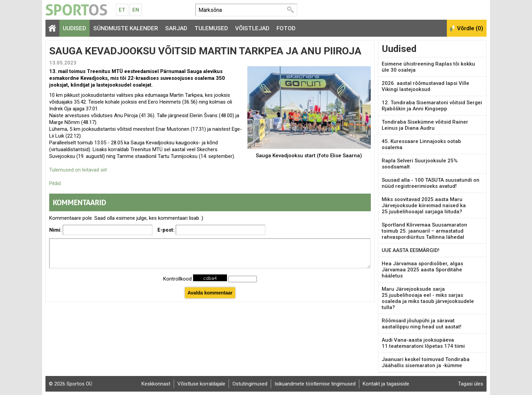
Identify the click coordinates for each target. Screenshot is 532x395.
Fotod (286, 28)
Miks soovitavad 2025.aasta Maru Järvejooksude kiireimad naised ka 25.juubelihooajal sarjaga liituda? (424, 205)
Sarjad (176, 28)
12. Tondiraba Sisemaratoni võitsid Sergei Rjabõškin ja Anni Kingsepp (432, 106)
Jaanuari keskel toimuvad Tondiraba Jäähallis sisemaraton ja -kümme (426, 362)
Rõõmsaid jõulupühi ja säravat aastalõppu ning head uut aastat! (422, 324)
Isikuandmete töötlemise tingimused (315, 384)
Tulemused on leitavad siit (78, 170)
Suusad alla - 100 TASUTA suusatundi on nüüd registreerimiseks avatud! (431, 183)
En (136, 10)
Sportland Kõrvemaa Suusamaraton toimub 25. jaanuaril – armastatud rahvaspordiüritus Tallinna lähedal (424, 231)
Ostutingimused (250, 384)
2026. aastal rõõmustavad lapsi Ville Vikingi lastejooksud (425, 86)
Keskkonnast (156, 384)
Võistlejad (252, 28)
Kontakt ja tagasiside (386, 384)
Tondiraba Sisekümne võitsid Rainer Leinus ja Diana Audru (425, 125)
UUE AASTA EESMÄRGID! (411, 250)
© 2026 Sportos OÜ (71, 384)
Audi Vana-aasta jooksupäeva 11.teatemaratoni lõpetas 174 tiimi (423, 343)
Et (122, 10)
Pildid (55, 183)
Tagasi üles (471, 384)
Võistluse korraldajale (201, 384)
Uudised (74, 28)
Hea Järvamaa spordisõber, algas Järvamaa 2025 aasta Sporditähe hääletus (422, 270)
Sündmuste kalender (126, 28)
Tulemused (211, 28)
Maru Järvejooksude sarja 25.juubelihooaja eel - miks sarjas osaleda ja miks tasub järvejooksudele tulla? (428, 298)
